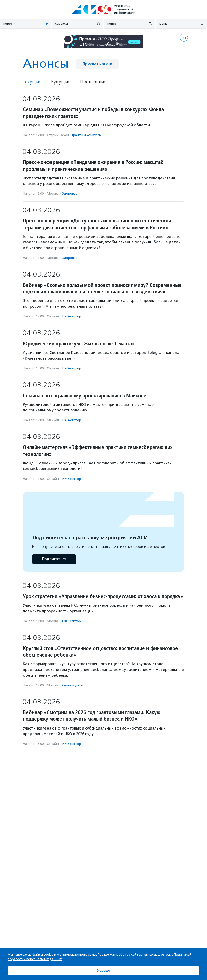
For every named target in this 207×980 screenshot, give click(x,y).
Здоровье (70, 194)
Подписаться (54, 559)
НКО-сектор (72, 316)
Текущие (32, 82)
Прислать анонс (97, 64)
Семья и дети (73, 685)
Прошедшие (93, 82)
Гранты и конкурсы (87, 135)
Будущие (61, 82)
